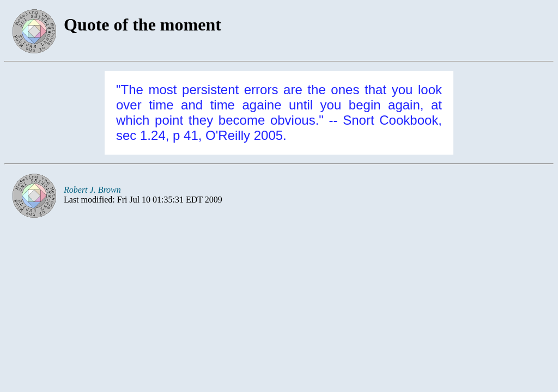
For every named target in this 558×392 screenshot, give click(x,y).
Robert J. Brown (92, 190)
